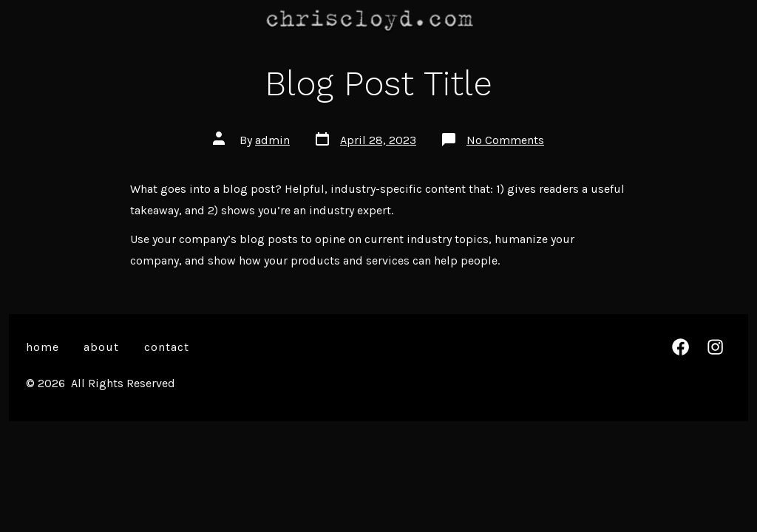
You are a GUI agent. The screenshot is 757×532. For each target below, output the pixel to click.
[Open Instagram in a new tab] (715, 347)
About (101, 347)
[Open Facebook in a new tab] (680, 347)
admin (272, 140)
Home (43, 347)
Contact (167, 347)
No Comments (505, 140)
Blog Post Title (378, 83)
